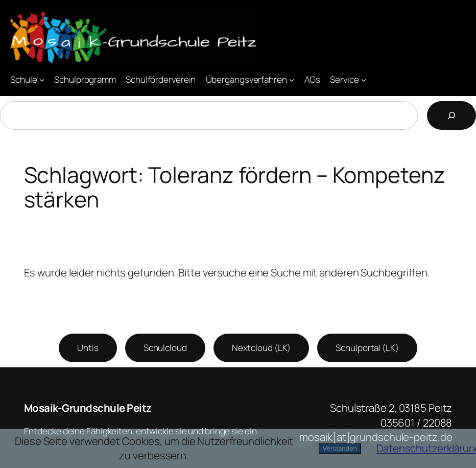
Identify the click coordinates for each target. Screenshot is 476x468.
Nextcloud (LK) (261, 348)
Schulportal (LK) (367, 348)
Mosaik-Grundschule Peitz (88, 408)
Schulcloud (165, 348)
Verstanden (340, 448)
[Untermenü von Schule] (42, 79)
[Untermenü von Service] (364, 79)
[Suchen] (451, 115)
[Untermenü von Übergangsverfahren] (292, 79)
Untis (88, 348)
